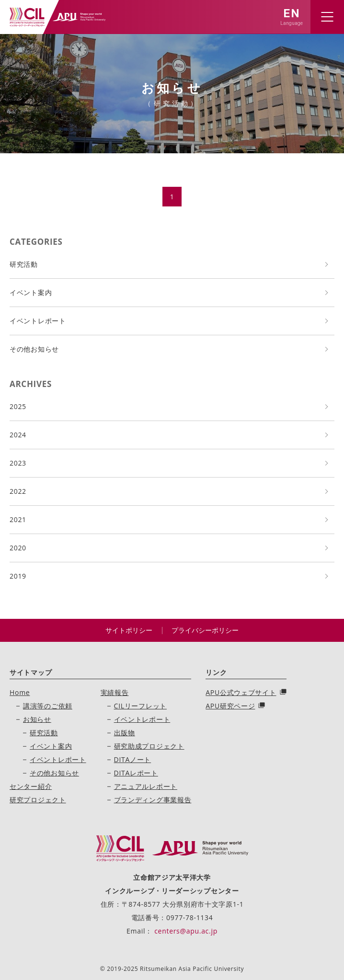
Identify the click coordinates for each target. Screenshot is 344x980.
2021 (18, 519)
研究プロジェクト (38, 800)
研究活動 (24, 264)
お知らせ (37, 719)
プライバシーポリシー (205, 630)
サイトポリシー (129, 630)
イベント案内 (31, 292)
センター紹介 (31, 786)
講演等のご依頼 (48, 706)
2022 (18, 491)
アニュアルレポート (146, 786)
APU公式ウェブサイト (241, 692)
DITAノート (133, 759)
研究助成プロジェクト (149, 746)
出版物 (125, 733)
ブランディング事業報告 (153, 800)
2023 (18, 463)
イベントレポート (38, 321)
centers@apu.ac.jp (186, 931)
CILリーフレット (140, 706)
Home (20, 692)
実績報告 (115, 692)
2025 (18, 406)
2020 (18, 548)
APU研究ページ (230, 706)
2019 (18, 576)
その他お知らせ (34, 349)
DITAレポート (136, 773)
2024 (18, 435)
